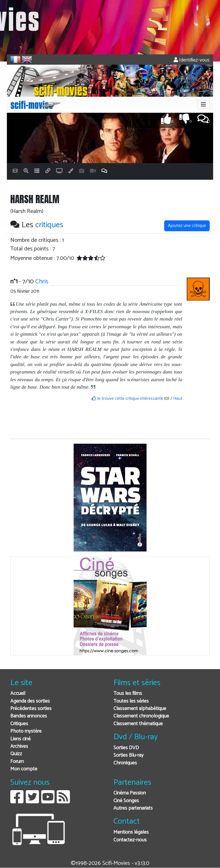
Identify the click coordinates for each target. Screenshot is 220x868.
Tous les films (128, 694)
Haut (178, 399)
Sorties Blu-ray (128, 755)
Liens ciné (20, 739)
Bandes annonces (29, 716)
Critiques (19, 724)
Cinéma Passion (130, 793)
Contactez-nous (130, 840)
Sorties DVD (126, 748)
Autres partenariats (133, 808)
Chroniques (125, 763)
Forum (17, 762)
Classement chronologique (141, 716)
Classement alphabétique (140, 709)
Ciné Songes (126, 801)
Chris (42, 281)
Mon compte (24, 769)
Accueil (18, 694)
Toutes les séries (131, 701)
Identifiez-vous (192, 60)
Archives (19, 747)
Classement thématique (138, 724)
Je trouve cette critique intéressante (127, 399)
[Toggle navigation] (203, 105)
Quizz (16, 754)
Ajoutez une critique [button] (187, 226)
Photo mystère (26, 731)
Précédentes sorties (31, 709)
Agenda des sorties (30, 701)
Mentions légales (131, 832)
